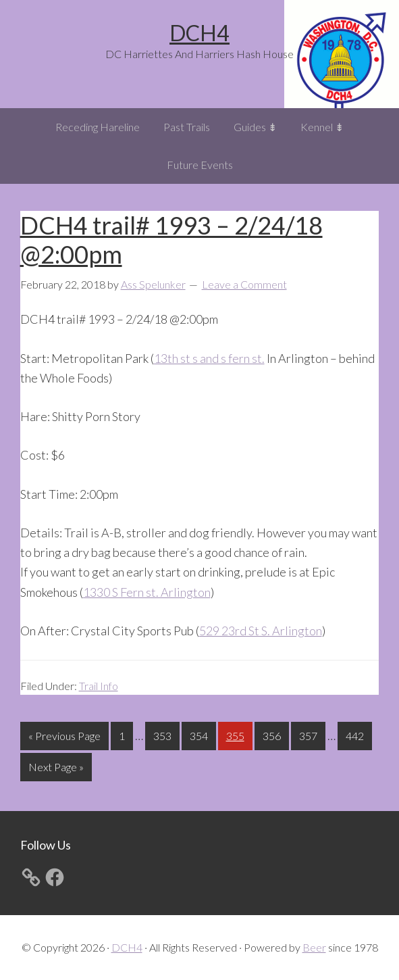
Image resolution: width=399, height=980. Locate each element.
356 (273, 734)
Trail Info (99, 686)
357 (310, 734)
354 (201, 734)
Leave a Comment (244, 284)
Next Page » (56, 769)
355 (237, 734)
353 (164, 734)
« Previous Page (64, 738)
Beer (314, 947)
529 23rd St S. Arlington (261, 631)
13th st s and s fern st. (209, 358)
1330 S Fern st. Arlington (147, 592)
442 (356, 734)
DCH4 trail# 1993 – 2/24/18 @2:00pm (171, 240)
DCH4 (199, 33)
